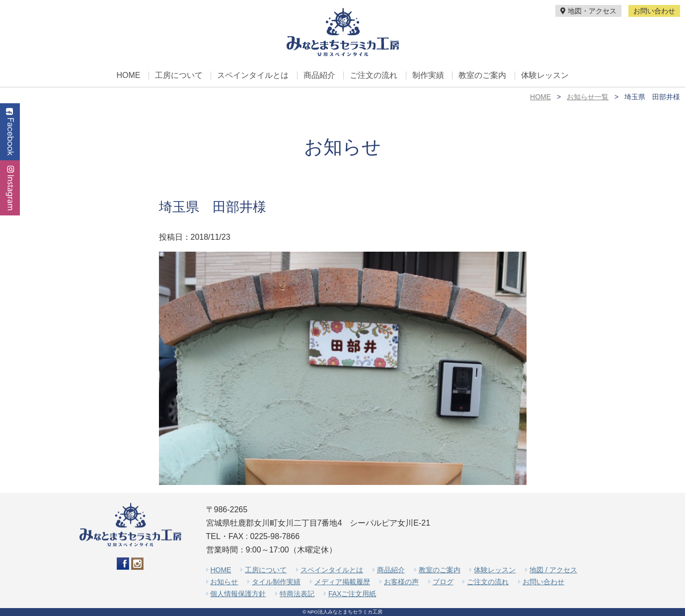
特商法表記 (297, 594)
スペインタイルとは (253, 75)
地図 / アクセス (553, 570)
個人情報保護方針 (238, 594)
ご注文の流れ (374, 75)
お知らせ (224, 582)
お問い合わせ (654, 11)
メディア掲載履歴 (342, 582)
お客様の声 (401, 582)
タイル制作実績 (276, 582)
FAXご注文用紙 (352, 594)
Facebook (10, 132)
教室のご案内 (482, 75)
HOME (128, 75)
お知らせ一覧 (588, 97)
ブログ (443, 582)
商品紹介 (319, 75)
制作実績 (428, 75)
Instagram (10, 188)
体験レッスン (545, 75)
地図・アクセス (588, 11)
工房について (179, 75)
